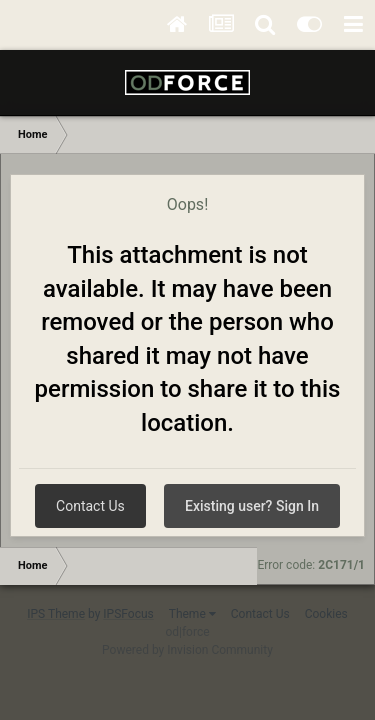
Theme (192, 614)
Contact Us (90, 506)
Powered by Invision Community (187, 650)
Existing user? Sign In (252, 506)
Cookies (326, 614)
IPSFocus (128, 614)
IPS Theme (56, 614)
